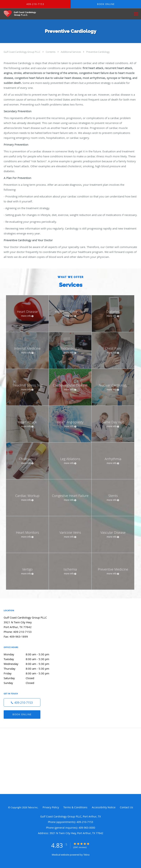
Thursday (30, 669)
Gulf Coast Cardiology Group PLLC (22, 52)
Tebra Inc (33, 807)
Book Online (22, 714)
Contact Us (126, 807)
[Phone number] (22, 702)
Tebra (86, 855)
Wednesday (30, 664)
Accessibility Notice (104, 807)
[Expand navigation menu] (136, 14)
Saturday (30, 678)
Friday (30, 673)
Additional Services (71, 52)
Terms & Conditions (75, 807)
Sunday (30, 683)
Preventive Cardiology (98, 52)
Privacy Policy (51, 807)
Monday (30, 654)
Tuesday (30, 659)
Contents (51, 52)
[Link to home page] (24, 14)
